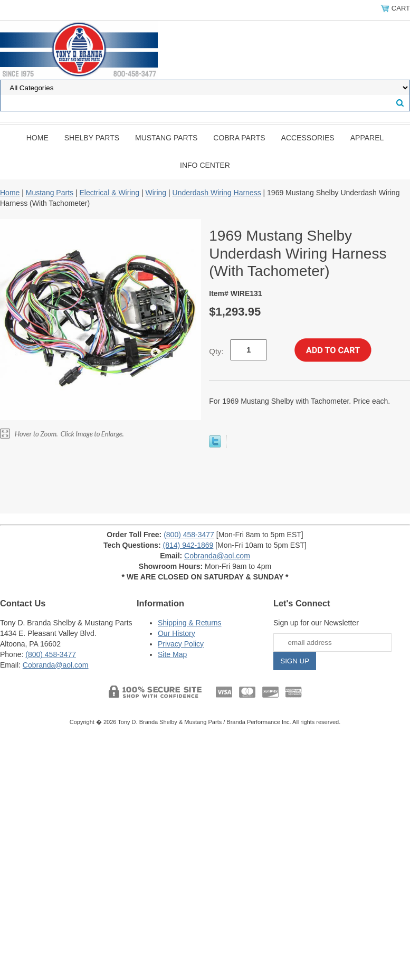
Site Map (172, 654)
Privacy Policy (181, 644)
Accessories (308, 138)
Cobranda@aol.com (217, 556)
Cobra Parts (239, 138)
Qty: (216, 351)
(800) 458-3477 (189, 535)
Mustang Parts (166, 138)
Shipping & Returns (190, 623)
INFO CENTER (205, 165)
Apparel (367, 138)
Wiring (156, 193)
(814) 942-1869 (188, 545)
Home (37, 138)
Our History (177, 633)
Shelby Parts (92, 138)
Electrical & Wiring (109, 193)
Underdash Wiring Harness (217, 193)
